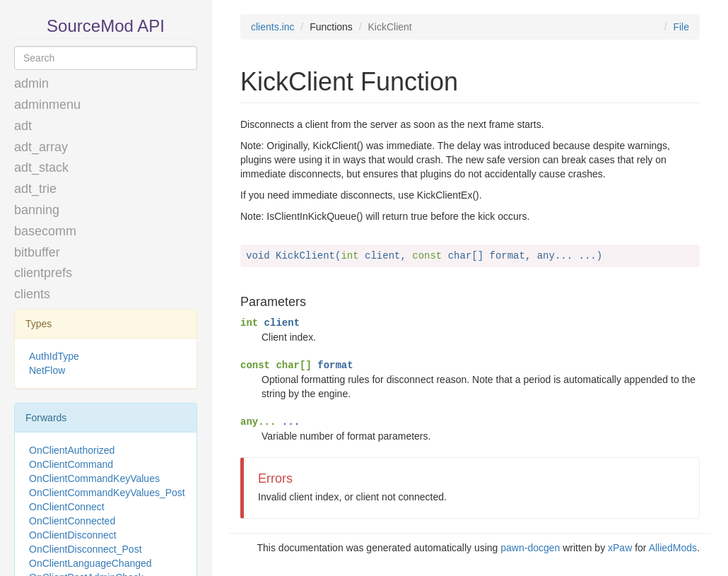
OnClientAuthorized (72, 450)
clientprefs (43, 273)
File (681, 27)
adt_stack (41, 167)
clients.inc (272, 27)
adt (23, 126)
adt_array (41, 147)
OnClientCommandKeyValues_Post (107, 493)
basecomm (45, 231)
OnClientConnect (67, 507)
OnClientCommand (71, 464)
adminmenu (47, 105)
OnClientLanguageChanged (90, 563)
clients (32, 294)
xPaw (620, 548)
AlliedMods (673, 548)
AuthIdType (54, 356)
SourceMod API (106, 26)
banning (37, 210)
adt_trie (35, 189)
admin (31, 83)
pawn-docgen (530, 548)
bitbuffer (37, 252)
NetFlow (47, 370)
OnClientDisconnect (73, 535)
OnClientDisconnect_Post (86, 549)
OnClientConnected (72, 521)
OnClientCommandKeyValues (94, 478)
